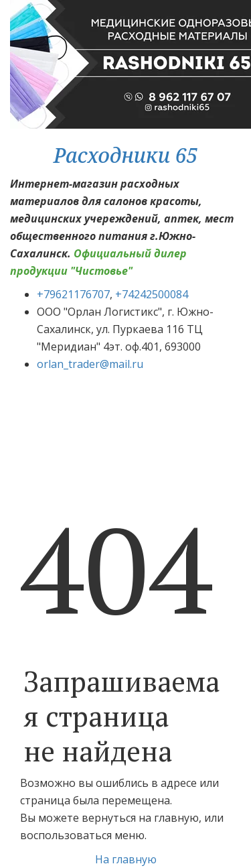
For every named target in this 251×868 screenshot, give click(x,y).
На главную (126, 859)
